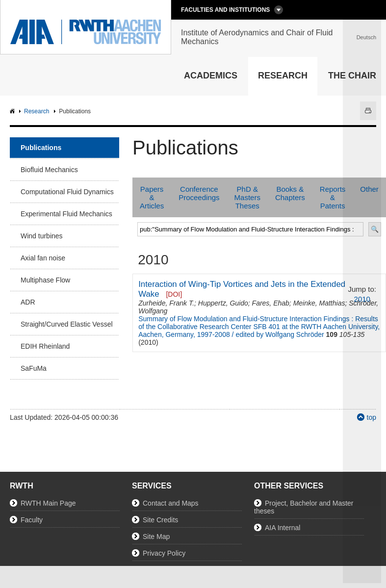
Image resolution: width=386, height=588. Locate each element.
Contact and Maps (171, 503)
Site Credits (160, 520)
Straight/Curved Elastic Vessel (67, 324)
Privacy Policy (164, 553)
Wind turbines (42, 236)
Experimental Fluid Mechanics (66, 214)
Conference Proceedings (199, 193)
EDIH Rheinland (45, 346)
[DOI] (174, 294)
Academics (211, 76)
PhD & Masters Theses (247, 197)
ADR (28, 302)
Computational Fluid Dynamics (67, 192)
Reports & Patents (333, 197)
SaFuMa (34, 368)
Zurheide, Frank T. (166, 303)
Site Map (156, 537)
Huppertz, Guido (223, 303)
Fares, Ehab (271, 303)
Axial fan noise (43, 258)
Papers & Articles (152, 197)
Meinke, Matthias (319, 303)
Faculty (32, 520)
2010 (362, 299)
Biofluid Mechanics (49, 170)
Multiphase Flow (45, 280)
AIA (13, 112)
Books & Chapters (290, 193)
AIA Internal (283, 528)
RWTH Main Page (48, 503)
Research (283, 76)
